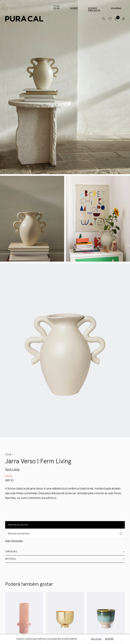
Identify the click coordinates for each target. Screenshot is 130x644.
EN (58, 6)
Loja (57, 9)
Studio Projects (94, 10)
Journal (116, 9)
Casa (8, 455)
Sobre (74, 9)
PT (55, 6)
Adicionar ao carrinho (18, 525)
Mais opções (96, 639)
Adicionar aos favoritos (65, 534)
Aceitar (109, 639)
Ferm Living (12, 470)
